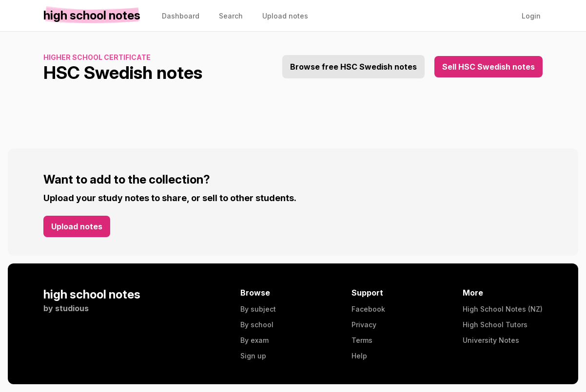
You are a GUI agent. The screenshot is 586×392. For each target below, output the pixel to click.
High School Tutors (495, 325)
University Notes (491, 340)
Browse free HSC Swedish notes (353, 67)
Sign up (253, 356)
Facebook (368, 309)
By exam (254, 340)
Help (359, 356)
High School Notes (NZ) (503, 309)
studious (72, 308)
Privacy (364, 325)
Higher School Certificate (97, 57)
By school (257, 325)
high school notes (92, 294)
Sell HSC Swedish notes (488, 67)
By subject (258, 309)
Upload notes (77, 226)
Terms (362, 340)
